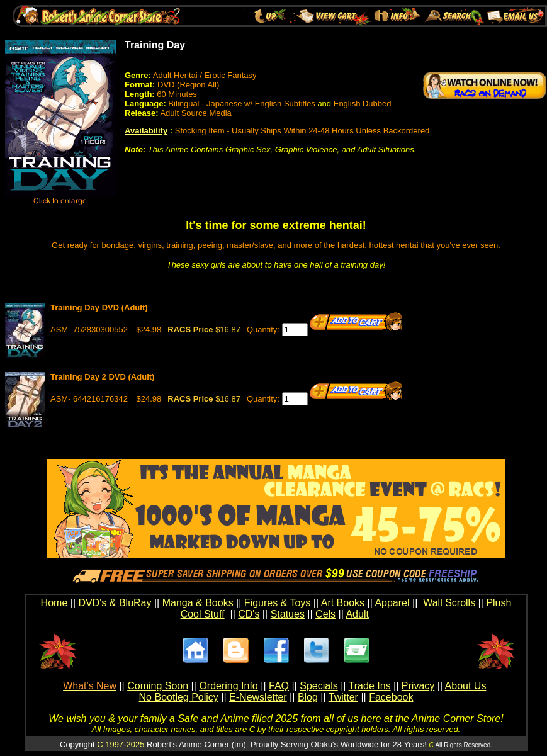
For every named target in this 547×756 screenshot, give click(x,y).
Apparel (392, 603)
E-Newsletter (258, 697)
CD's (249, 614)
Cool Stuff (203, 614)
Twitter (343, 697)
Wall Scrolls (449, 603)
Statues (288, 614)
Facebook (391, 697)
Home (54, 603)
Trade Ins (370, 686)
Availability (146, 131)
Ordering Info (228, 686)
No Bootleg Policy (179, 697)
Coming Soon (158, 686)
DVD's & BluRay (115, 603)
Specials (319, 686)
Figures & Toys (278, 603)
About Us (466, 686)
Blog (308, 697)
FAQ (279, 686)
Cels (325, 614)
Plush (499, 603)
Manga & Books (198, 603)
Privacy (418, 686)
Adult (357, 614)
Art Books (343, 603)
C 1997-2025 (121, 744)
